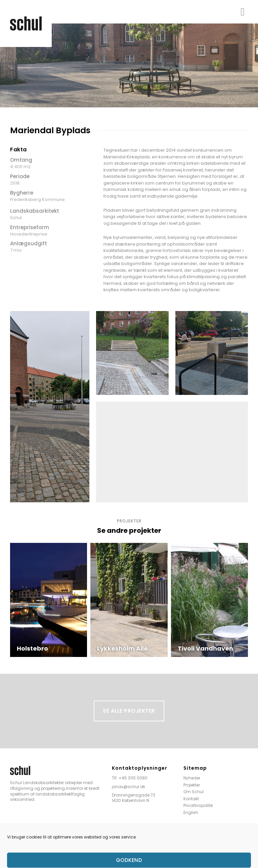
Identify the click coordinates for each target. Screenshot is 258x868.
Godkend (129, 860)
